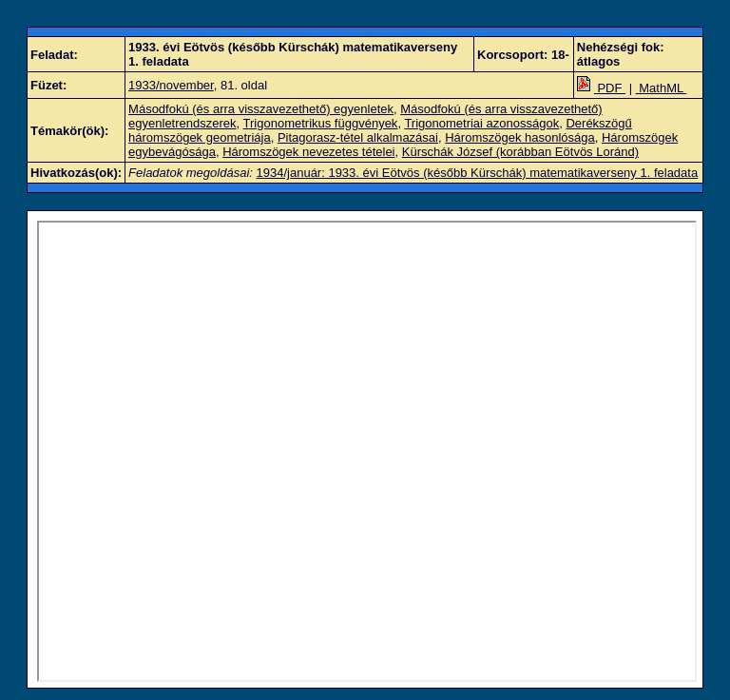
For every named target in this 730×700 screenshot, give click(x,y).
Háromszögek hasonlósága (520, 137)
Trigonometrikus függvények (321, 123)
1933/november (171, 85)
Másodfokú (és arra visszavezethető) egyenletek (261, 109)
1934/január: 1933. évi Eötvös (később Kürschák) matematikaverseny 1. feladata (478, 173)
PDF (601, 88)
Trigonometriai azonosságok (481, 123)
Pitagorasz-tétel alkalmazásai (358, 137)
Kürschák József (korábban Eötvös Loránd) (520, 152)
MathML (662, 88)
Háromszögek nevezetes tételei (308, 152)
